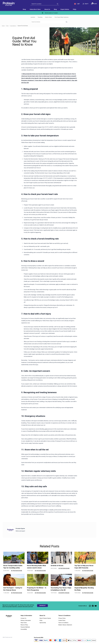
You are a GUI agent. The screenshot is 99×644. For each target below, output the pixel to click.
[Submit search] (58, 4)
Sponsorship (43, 623)
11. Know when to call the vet (41, 80)
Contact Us (23, 618)
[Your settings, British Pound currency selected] (77, 4)
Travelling (40, 17)
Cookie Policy (62, 620)
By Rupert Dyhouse (64, 593)
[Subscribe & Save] (35, 9)
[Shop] (24, 9)
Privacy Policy (62, 618)
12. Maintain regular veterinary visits (60, 80)
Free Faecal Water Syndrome (62, 17)
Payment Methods (25, 627)
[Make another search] (50, 22)
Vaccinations (13, 26)
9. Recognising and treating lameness (65, 78)
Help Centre (24, 623)
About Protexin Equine (45, 618)
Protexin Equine (20, 528)
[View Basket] (94, 4)
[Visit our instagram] (90, 606)
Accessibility (24, 629)
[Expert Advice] (65, 9)
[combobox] (45, 4)
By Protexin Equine (17, 571)
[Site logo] (9, 4)
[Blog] (55, 9)
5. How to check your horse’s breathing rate (50, 76)
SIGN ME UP (42, 606)
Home (3, 26)
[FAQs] (75, 9)
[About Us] (47, 9)
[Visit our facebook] (93, 606)
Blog (7, 26)
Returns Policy (24, 625)
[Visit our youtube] (96, 606)
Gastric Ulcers (48, 17)
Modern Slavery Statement (65, 625)
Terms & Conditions (63, 623)
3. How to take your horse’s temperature (59, 74)
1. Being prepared (26, 74)
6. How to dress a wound (69, 76)
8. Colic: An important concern (46, 78)
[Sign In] (85, 4)
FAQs (41, 620)
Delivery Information (26, 620)
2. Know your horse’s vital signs (40, 74)
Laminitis (33, 17)
